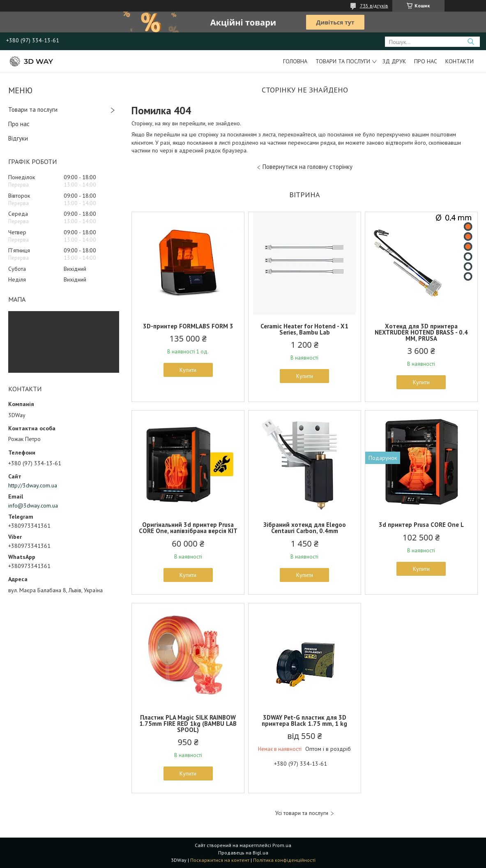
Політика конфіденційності (284, 860)
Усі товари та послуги (302, 813)
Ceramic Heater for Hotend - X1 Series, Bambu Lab (304, 329)
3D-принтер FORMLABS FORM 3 (188, 326)
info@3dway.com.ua (33, 506)
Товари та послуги (343, 61)
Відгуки (18, 138)
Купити (188, 370)
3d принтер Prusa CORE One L (421, 525)
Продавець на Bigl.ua (243, 853)
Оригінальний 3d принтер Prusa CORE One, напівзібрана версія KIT (188, 528)
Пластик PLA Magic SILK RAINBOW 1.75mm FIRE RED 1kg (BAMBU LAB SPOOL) (188, 724)
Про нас (426, 61)
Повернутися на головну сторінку (307, 167)
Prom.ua (282, 845)
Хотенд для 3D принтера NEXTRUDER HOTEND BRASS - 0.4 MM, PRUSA (421, 332)
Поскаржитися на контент (220, 860)
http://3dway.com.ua (33, 485)
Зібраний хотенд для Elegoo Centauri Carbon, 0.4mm (305, 528)
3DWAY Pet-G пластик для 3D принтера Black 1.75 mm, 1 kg (304, 720)
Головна (295, 61)
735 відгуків (374, 6)
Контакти (460, 61)
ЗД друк (394, 61)
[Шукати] (471, 42)
